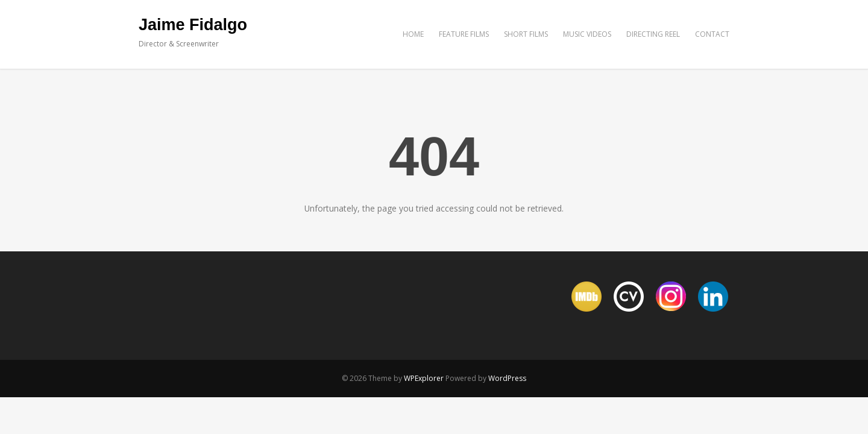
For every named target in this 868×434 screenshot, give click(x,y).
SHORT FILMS (526, 34)
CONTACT (712, 34)
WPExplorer (424, 378)
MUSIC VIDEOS (587, 34)
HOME (413, 34)
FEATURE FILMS (464, 34)
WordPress (507, 378)
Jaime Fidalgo (193, 25)
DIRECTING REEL (653, 34)
